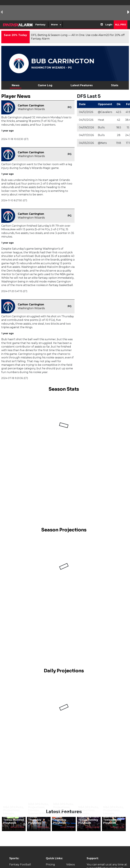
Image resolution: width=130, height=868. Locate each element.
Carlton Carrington (31, 106)
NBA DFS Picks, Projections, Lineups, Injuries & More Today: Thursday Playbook (38, 813)
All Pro (121, 25)
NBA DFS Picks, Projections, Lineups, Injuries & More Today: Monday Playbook (14, 815)
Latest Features (82, 85)
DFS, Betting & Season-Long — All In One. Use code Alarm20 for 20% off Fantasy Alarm (78, 37)
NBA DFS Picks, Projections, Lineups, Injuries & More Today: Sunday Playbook (89, 815)
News (16, 85)
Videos (70, 865)
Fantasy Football (20, 865)
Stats (115, 85)
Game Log (45, 85)
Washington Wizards (31, 109)
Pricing (50, 865)
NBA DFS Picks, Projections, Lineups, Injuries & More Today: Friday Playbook (114, 815)
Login (109, 25)
